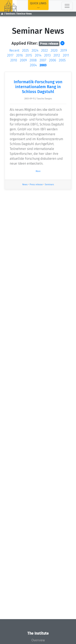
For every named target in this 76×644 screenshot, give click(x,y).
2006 (52, 60)
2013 (47, 55)
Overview (38, 640)
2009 (23, 60)
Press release (36, 185)
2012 (57, 55)
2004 (33, 65)
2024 (35, 50)
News (25, 185)
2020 (54, 50)
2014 (38, 55)
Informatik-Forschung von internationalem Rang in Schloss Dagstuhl (38, 87)
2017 (10, 55)
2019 (64, 50)
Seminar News (24, 14)
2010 (14, 60)
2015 (29, 55)
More (38, 171)
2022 (44, 50)
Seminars (10, 14)
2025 (25, 50)
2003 (43, 65)
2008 (33, 60)
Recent (14, 50)
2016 (19, 55)
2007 (43, 60)
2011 (66, 55)
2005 (62, 60)
